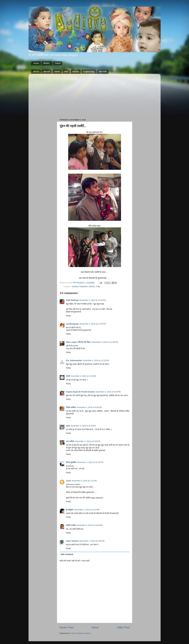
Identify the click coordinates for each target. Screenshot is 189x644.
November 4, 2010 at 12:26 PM (92, 300)
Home (36, 63)
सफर (66, 72)
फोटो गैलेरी (103, 72)
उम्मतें (68, 376)
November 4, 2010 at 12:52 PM (96, 360)
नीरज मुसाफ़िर (71, 462)
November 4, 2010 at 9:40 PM (89, 407)
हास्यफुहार (70, 510)
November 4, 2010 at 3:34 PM (83, 376)
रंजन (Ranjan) (79, 283)
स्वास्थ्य (57, 72)
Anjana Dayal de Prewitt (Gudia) (80, 392)
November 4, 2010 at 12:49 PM (105, 342)
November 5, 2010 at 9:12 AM (87, 510)
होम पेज (36, 72)
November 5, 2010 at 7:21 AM (84, 481)
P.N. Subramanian (74, 360)
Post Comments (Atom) (81, 633)
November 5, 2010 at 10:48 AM (90, 525)
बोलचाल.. (47, 63)
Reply (68, 316)
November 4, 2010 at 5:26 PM (108, 392)
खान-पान (47, 72)
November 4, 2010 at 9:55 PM (88, 441)
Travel (58, 63)
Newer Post (66, 627)
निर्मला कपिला (71, 407)
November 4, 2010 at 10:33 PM (90, 462)
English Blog (89, 72)
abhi (68, 426)
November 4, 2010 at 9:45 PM (83, 426)
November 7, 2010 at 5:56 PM (92, 541)
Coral (68, 481)
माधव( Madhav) (72, 300)
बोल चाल (76, 72)
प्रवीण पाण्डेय (71, 525)
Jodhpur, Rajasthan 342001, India (86, 286)
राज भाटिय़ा (70, 441)
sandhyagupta (73, 324)
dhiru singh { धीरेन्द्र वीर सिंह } (79, 342)
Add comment (67, 554)
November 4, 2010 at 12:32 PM (93, 324)
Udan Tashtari (72, 541)
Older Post (123, 627)
